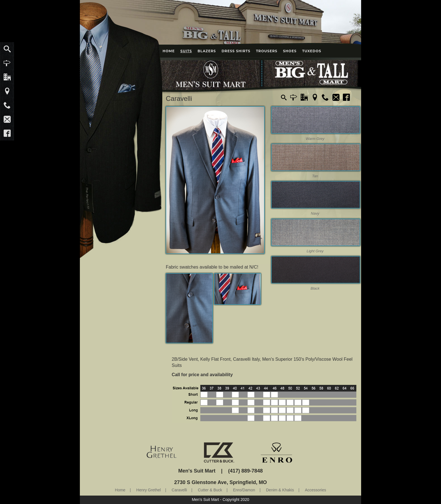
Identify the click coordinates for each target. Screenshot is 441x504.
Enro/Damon (244, 490)
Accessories (315, 490)
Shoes (290, 51)
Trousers (267, 51)
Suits (186, 51)
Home (169, 51)
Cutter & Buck (210, 490)
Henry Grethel (149, 490)
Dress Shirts (236, 51)
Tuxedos (312, 51)
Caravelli (179, 490)
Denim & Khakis (280, 490)
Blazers (207, 51)
